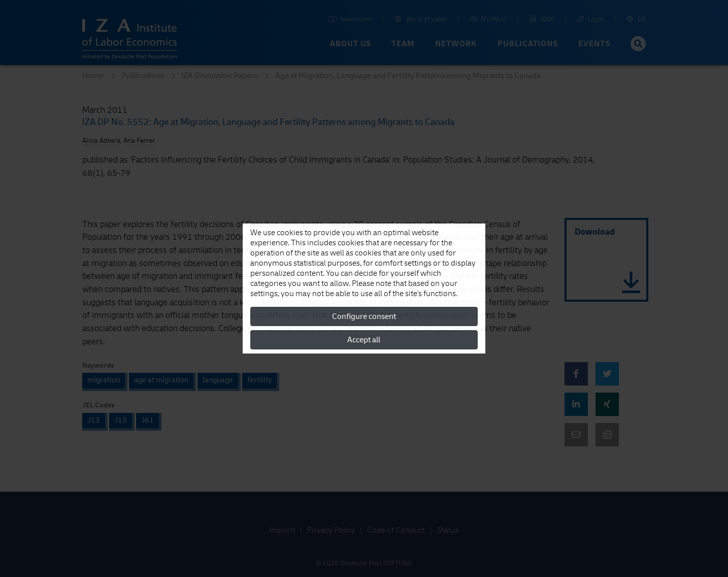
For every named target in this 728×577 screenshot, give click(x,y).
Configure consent (364, 316)
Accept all (364, 340)
